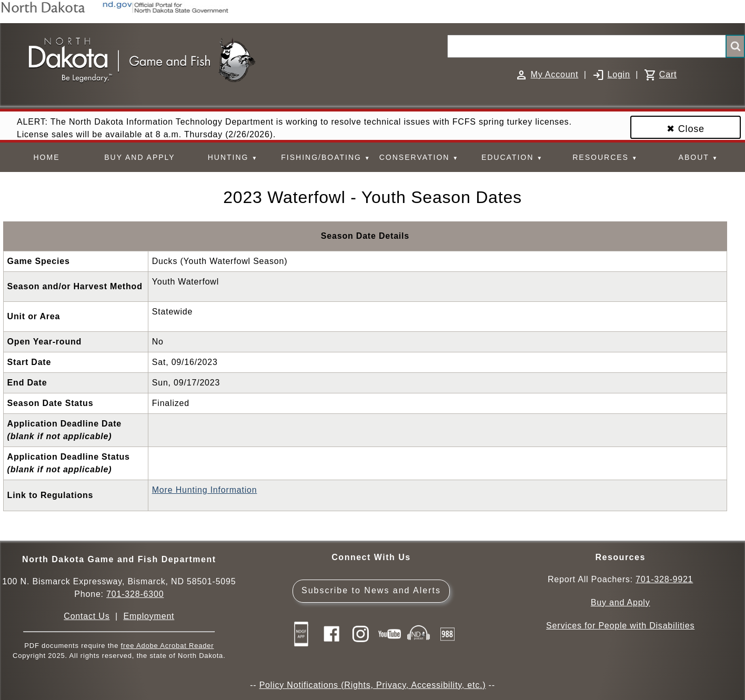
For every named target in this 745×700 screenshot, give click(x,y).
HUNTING (233, 158)
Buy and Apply (621, 602)
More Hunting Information (205, 490)
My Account (555, 74)
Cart (668, 74)
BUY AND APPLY (139, 157)
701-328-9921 (664, 579)
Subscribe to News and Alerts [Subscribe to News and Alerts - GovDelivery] (371, 590)
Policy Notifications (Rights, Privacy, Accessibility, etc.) (373, 685)
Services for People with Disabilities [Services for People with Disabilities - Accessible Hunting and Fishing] (620, 626)
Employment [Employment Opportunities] (149, 616)
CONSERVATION (419, 158)
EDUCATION (512, 158)
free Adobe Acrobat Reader (168, 646)
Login (618, 74)
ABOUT (699, 158)
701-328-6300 (135, 594)
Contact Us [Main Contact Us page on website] (87, 616)
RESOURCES (605, 158)
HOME (47, 157)
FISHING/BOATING (326, 158)
